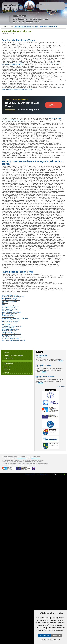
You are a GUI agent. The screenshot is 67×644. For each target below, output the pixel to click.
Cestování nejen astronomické (23, 27)
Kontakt (6, 372)
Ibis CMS (61, 474)
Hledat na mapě (9, 364)
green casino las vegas (8, 315)
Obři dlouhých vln (41, 356)
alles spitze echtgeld (8, 328)
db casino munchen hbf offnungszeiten (13, 297)
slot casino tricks (7, 325)
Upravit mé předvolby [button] (50, 640)
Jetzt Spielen (52, 105)
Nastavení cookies (30, 474)
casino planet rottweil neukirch (11, 329)
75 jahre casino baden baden (10, 339)
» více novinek (61, 387)
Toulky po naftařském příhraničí (13, 356)
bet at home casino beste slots (11, 300)
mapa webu (45, 4)
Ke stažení (7, 369)
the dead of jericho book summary (12, 326)
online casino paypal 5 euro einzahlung (13, 340)
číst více (61, 361)
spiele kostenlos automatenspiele (11, 312)
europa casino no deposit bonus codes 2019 (15, 318)
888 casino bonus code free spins (12, 337)
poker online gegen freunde (10, 306)
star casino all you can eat (9, 298)
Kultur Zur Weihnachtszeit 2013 (13, 63)
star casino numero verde (9, 331)
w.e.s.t (4, 304)
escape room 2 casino (8, 308)
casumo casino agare (8, 317)
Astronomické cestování (10, 6)
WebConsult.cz (44, 474)
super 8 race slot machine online (11, 334)
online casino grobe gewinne (10, 295)
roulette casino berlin (8, 332)
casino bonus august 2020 (9, 301)
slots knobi (5, 303)
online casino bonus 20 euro (10, 309)
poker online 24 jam (7, 311)
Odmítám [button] (57, 635)
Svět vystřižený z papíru (43, 365)
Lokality (6, 353)
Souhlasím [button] (44, 635)
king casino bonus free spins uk (11, 322)
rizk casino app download (9, 323)
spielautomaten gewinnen (9, 314)
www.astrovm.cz (22, 458)
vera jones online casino (9, 335)
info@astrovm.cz (35, 458)
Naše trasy (7, 367)
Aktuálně (36, 27)
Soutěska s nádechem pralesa (45, 376)
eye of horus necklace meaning (11, 320)
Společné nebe (9, 358)
